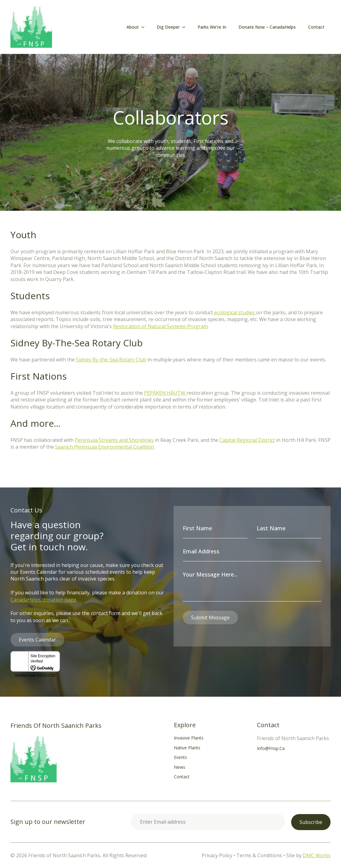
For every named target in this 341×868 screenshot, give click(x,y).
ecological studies (235, 312)
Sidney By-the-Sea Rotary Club (111, 360)
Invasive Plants (189, 738)
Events (181, 757)
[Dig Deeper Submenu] (186, 27)
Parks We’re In (212, 27)
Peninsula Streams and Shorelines (114, 440)
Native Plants (187, 748)
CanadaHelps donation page (43, 600)
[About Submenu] (145, 27)
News (180, 767)
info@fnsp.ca (271, 748)
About (133, 27)
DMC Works (317, 855)
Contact (316, 27)
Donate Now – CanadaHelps (267, 27)
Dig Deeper (168, 27)
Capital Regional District (247, 440)
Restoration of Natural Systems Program (160, 326)
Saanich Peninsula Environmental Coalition (104, 447)
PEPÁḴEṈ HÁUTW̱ (165, 393)
